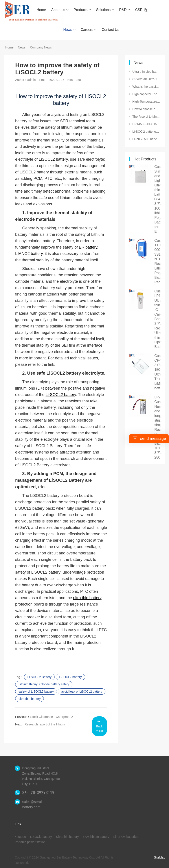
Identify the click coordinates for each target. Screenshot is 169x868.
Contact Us (110, 30)
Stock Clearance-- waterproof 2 (51, 717)
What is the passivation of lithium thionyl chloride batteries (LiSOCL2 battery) (147, 87)
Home (41, 10)
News (69, 30)
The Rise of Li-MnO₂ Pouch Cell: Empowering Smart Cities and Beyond (147, 117)
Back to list (99, 726)
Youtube (20, 837)
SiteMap (159, 857)
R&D (124, 10)
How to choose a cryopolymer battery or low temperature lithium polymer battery (147, 109)
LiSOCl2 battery (41, 837)
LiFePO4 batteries (126, 837)
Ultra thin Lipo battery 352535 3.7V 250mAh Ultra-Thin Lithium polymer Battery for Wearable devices (147, 72)
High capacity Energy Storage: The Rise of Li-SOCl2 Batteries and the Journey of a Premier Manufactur (147, 94)
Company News (41, 47)
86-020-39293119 (38, 793)
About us (60, 10)
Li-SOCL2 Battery (39, 677)
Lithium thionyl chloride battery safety (44, 684)
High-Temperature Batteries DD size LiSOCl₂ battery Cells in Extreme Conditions (147, 102)
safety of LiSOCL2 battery (36, 691)
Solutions (105, 10)
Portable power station (30, 842)
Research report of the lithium (45, 724)
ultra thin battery (29, 699)
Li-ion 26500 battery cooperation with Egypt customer (147, 139)
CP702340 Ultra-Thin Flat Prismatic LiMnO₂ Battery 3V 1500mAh (147, 79)
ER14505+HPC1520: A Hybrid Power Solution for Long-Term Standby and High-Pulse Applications (147, 124)
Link (18, 824)
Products (82, 10)
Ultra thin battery (67, 837)
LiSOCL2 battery (70, 677)
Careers (89, 30)
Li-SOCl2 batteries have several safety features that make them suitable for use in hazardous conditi (147, 132)
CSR (141, 10)
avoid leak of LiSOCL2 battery (82, 691)
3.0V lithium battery (96, 837)
